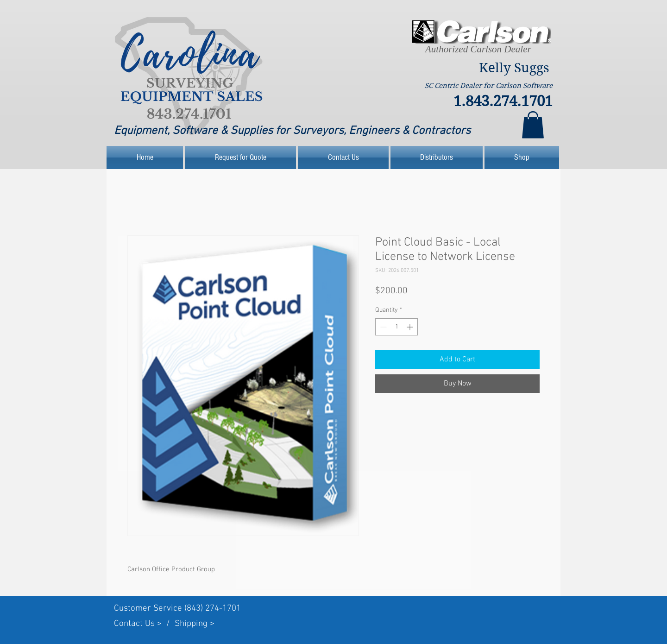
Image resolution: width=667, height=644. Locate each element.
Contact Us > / (144, 624)
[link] (533, 125)
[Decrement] (382, 327)
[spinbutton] (396, 327)
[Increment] (411, 327)
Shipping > (195, 624)
